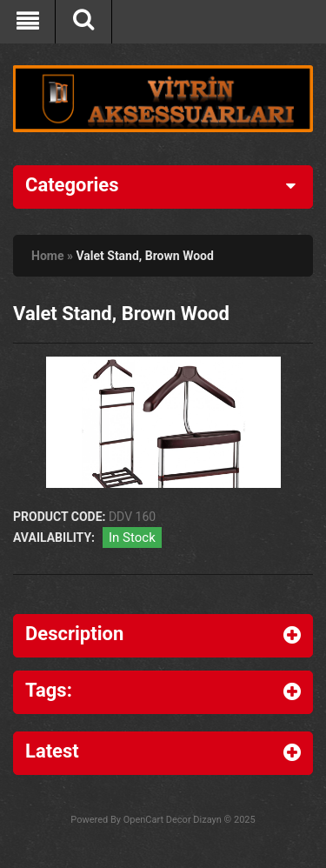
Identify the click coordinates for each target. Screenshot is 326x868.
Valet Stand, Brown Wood (144, 256)
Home (47, 256)
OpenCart (143, 820)
